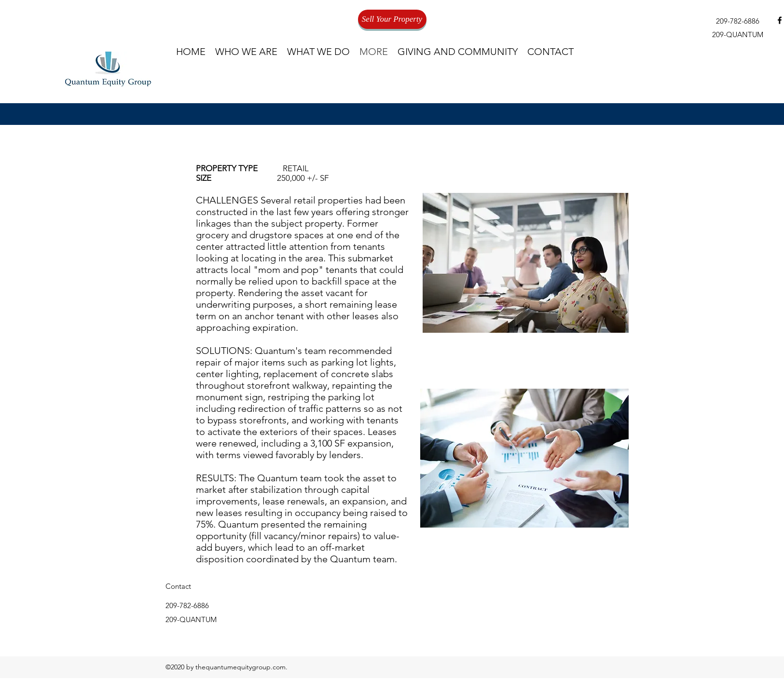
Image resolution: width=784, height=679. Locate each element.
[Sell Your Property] (392, 19)
